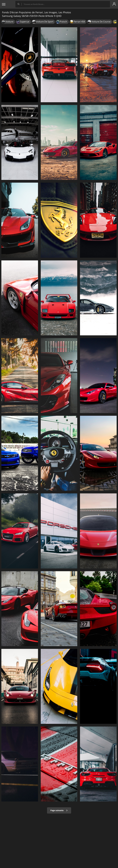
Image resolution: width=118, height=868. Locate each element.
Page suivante (59, 810)
